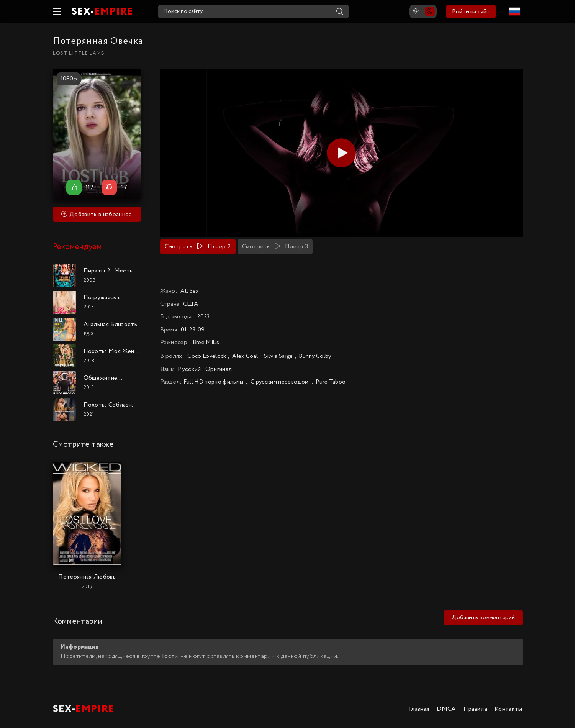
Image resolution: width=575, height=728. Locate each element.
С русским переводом (279, 382)
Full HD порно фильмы (213, 382)
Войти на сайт (471, 12)
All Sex (190, 291)
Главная (419, 709)
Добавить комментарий (483, 617)
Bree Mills (206, 343)
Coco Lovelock (207, 356)
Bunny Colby (315, 356)
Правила (475, 709)
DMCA (446, 709)
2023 (203, 317)
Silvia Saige (278, 356)
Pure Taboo (331, 382)
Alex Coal (245, 356)
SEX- (102, 12)
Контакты (509, 709)
